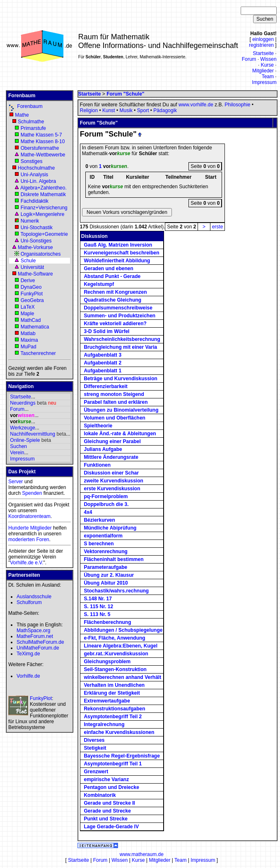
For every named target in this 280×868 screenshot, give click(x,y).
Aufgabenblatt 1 (103, 371)
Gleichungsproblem (107, 662)
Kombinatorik (100, 795)
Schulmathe (31, 122)
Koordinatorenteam (29, 516)
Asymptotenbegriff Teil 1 (113, 764)
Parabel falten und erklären (116, 402)
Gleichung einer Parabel (112, 441)
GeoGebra (32, 300)
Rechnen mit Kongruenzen (115, 292)
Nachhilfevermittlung (33, 434)
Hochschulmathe (36, 168)
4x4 (88, 512)
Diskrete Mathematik (43, 194)
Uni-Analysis (35, 175)
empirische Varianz (106, 779)
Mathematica (35, 327)
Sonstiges (32, 161)
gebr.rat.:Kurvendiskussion (116, 654)
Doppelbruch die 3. (106, 504)
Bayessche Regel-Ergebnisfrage (122, 756)
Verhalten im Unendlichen (114, 685)
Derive (28, 281)
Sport (143, 110)
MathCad (31, 320)
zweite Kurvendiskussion (113, 481)
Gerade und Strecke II (109, 803)
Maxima (29, 340)
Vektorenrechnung (105, 551)
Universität (33, 267)
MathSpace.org (33, 631)
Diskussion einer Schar (111, 473)
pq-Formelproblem (106, 496)
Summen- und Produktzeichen (119, 316)
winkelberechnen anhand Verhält (122, 677)
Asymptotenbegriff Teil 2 (113, 717)
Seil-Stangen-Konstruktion (115, 669)
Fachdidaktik (35, 201)
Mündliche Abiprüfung (110, 528)
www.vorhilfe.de (196, 105)
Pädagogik (165, 110)
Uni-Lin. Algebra (38, 181)
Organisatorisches (41, 254)
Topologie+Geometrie (44, 234)
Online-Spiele (25, 440)
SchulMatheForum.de (40, 642)
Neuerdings (23, 403)
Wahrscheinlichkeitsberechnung (122, 339)
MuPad (29, 347)
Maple (28, 314)
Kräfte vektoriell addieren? (115, 324)
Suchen (18, 446)
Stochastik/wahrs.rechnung (116, 591)
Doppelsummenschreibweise (118, 308)
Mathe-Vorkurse (35, 247)
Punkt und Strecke (105, 819)
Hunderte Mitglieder (30, 528)
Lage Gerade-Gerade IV (111, 827)
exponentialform (103, 536)
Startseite (263, 53)
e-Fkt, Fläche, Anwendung (114, 638)
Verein (17, 453)
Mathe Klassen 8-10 (43, 141)
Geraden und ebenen (108, 269)
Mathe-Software (35, 274)
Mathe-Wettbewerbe (43, 155)
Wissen (268, 59)
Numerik (30, 221)
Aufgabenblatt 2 (103, 363)
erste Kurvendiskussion (112, 489)
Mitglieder (263, 71)
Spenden (32, 493)
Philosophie (237, 105)
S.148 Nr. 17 (98, 599)
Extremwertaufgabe (107, 701)
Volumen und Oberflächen (114, 418)
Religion (89, 110)
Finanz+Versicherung (44, 208)
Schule (28, 261)
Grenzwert (96, 772)
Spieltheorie (98, 426)
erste (218, 227)
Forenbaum (30, 106)
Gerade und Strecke (107, 811)
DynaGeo (31, 287)
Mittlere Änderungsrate (111, 457)
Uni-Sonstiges (36, 241)
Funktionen (97, 465)
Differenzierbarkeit (105, 386)
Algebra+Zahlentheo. (43, 188)
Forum (249, 59)
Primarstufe (33, 128)
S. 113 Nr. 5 (97, 614)
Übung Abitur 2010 (106, 583)
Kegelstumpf (99, 284)
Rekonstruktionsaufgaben (114, 709)
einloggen (263, 39)
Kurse (267, 65)
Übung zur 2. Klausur (109, 575)
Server (16, 482)
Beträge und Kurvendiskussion (120, 379)
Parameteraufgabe (105, 567)
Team (268, 77)
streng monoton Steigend (114, 394)
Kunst (109, 110)
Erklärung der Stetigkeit (112, 693)
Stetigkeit (95, 748)
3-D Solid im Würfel (106, 331)
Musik (126, 110)
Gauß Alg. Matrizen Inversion (118, 245)
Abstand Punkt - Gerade (112, 276)
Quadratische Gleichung (112, 300)
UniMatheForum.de (38, 648)
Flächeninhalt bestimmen (113, 559)
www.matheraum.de (142, 854)
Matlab (28, 333)
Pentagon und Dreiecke (111, 787)
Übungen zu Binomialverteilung (121, 410)
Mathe (22, 115)
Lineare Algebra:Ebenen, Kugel (121, 646)
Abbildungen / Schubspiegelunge (123, 630)
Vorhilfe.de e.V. (27, 563)
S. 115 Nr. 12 (98, 607)
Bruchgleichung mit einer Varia (120, 347)
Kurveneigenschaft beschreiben (121, 253)
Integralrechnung (104, 724)
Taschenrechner (38, 353)
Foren (42, 540)
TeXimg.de (28, 654)
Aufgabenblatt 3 (103, 355)
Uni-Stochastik (37, 228)
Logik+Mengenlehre (43, 214)
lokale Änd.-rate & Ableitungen (120, 434)
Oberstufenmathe (40, 148)
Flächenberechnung (107, 622)
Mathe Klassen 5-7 (41, 135)
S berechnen (99, 544)
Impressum (264, 82)
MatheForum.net (35, 636)
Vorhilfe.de (28, 676)
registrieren (261, 45)
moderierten (22, 540)
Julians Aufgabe (103, 449)
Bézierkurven (99, 520)
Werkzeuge (22, 428)
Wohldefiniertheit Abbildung (117, 261)
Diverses (94, 740)
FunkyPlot (32, 294)
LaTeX (28, 307)
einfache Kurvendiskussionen (119, 732)
